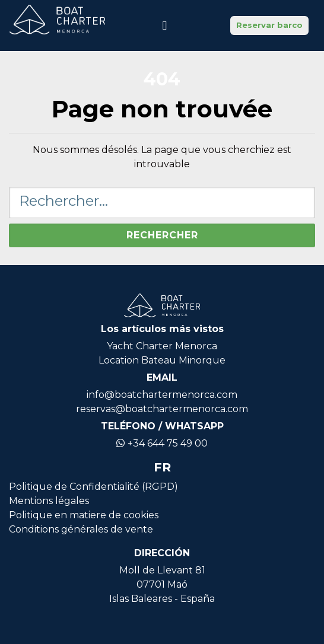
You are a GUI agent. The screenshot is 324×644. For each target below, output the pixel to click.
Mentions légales (49, 501)
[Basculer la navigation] (164, 25)
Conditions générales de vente (81, 529)
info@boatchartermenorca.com (162, 395)
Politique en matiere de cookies (84, 515)
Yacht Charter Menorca (162, 346)
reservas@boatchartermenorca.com (162, 409)
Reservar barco (269, 25)
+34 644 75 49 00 (162, 443)
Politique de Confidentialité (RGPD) (93, 487)
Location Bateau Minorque (162, 360)
